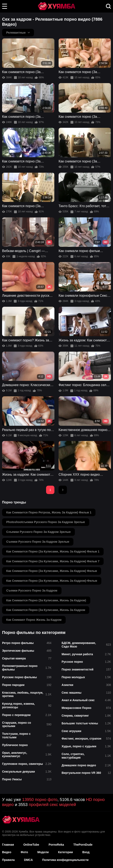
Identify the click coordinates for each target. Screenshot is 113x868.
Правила (8, 860)
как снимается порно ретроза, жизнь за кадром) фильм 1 (49, 512)
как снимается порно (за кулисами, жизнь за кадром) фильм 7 (53, 561)
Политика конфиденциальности (65, 860)
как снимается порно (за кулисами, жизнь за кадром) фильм (52, 571)
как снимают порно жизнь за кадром (34, 620)
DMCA (28, 860)
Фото (24, 852)
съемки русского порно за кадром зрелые (38, 542)
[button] (5, 6)
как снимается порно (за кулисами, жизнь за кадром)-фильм (52, 581)
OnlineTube (31, 845)
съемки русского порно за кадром (32, 590)
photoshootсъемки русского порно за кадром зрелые (46, 522)
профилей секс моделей (52, 805)
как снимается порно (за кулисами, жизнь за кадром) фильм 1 (53, 551)
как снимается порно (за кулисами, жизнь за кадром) (46, 600)
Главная (8, 845)
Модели (43, 852)
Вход (86, 852)
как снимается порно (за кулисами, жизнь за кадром (46, 610)
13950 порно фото (40, 800)
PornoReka (56, 845)
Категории (66, 852)
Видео (7, 852)
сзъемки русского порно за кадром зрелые (38, 532)
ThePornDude (83, 845)
